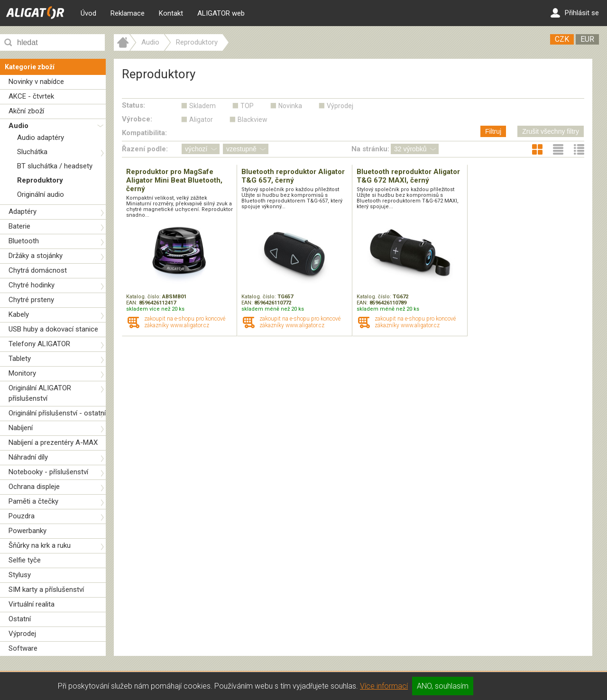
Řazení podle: (145, 149)
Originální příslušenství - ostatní (57, 413)
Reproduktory (40, 180)
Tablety (20, 359)
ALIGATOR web (221, 13)
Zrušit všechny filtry (551, 131)
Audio (18, 126)
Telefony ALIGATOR (39, 344)
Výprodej (22, 634)
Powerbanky (28, 531)
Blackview (253, 120)
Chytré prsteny (31, 300)
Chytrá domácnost (38, 270)
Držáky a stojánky (36, 256)
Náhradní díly (28, 457)
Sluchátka (32, 152)
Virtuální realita (32, 604)
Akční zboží (26, 111)
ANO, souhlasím (443, 686)
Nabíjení (21, 428)
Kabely (19, 314)
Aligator (201, 120)
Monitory (22, 373)
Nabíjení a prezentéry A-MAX (53, 442)
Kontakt (171, 13)
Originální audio (41, 194)
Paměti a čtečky (33, 501)
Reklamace (128, 13)
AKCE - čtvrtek (31, 96)
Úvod (88, 13)
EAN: (133, 303)
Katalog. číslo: (144, 297)
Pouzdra (22, 516)
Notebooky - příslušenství (48, 472)
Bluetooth (24, 241)
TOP (247, 106)
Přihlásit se (575, 13)
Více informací (384, 686)
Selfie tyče (25, 560)
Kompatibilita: (144, 133)
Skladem (202, 106)
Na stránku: (370, 149)
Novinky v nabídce (36, 82)
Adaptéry (23, 212)
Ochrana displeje (34, 487)
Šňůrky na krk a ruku (40, 545)
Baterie (19, 226)
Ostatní (20, 619)
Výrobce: (137, 119)
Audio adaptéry (41, 138)
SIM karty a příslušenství (46, 589)
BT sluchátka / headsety (55, 166)
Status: (133, 105)
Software (23, 648)
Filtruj (493, 131)
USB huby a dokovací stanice (53, 329)
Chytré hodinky (32, 285)
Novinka (290, 106)
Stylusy (20, 575)
